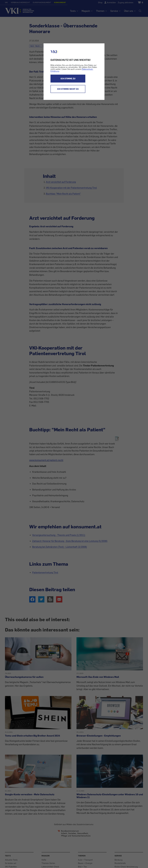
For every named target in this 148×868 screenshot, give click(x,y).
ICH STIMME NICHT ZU (68, 89)
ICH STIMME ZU (68, 79)
